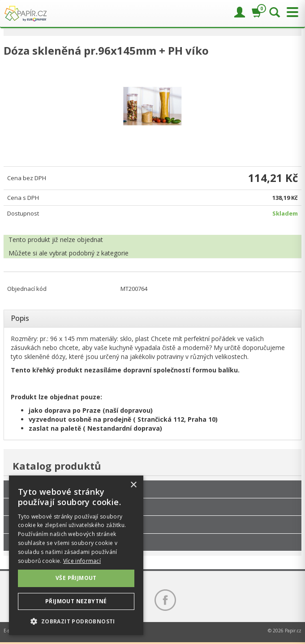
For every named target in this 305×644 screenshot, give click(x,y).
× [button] (133, 485)
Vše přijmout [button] (76, 578)
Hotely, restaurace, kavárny (50, 489)
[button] (76, 621)
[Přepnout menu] (290, 12)
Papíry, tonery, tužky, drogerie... (55, 507)
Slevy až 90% (30, 542)
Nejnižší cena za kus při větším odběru (64, 524)
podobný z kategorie (99, 253)
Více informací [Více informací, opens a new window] (82, 561)
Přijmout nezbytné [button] (76, 601)
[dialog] (76, 555)
